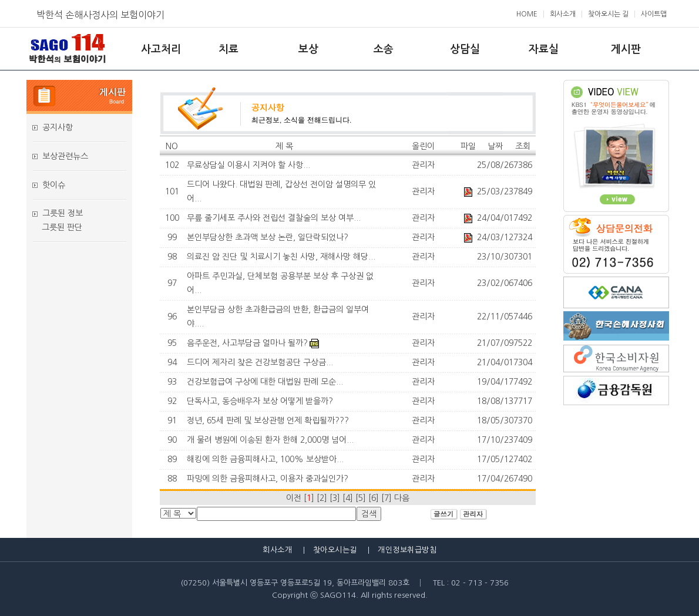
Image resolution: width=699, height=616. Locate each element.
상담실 (465, 49)
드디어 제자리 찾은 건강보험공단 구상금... (260, 362)
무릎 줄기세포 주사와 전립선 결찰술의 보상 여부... (274, 218)
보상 (308, 49)
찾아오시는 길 (608, 14)
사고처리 (161, 49)
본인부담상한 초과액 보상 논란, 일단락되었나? (268, 237)
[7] (387, 498)
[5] (361, 498)
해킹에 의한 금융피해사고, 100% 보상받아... (265, 459)
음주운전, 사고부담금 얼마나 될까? (247, 343)
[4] (348, 498)
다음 (402, 498)
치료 (228, 49)
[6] (374, 498)
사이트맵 (654, 14)
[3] (335, 498)
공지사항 (58, 127)
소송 (384, 49)
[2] (322, 498)
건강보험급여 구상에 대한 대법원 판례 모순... (265, 382)
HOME (527, 14)
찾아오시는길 (335, 550)
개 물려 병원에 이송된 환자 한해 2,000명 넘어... (270, 440)
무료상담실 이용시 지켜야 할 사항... (248, 165)
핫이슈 (54, 185)
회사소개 (563, 14)
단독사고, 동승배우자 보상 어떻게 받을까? (260, 401)
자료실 (544, 49)
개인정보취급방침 (407, 550)
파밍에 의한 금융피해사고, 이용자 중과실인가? (268, 479)
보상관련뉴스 (65, 156)
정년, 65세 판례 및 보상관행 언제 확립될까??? (268, 420)
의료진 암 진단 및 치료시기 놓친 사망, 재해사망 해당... (281, 257)
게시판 (626, 49)
